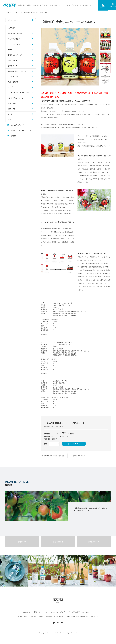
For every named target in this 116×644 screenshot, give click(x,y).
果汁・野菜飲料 (13, 82)
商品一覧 (22, 5)
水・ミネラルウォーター (16, 98)
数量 (46, 444)
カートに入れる (74, 444)
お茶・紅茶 (12, 103)
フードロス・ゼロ (14, 44)
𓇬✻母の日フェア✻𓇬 (15, 34)
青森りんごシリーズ (15, 55)
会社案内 (34, 616)
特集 (30, 5)
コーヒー (11, 114)
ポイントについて (57, 5)
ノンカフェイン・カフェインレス (19, 93)
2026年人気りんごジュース (17, 71)
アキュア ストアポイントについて (22, 130)
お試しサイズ (13, 66)
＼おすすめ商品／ (14, 39)
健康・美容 (12, 109)
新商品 (10, 50)
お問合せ (14, 136)
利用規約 (41, 616)
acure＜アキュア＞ (23, 616)
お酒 (10, 119)
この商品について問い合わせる (54, 456)
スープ (10, 87)
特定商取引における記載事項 (55, 616)
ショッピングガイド (41, 5)
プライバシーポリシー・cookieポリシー (77, 616)
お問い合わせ (94, 616)
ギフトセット (13, 60)
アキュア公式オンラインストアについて (80, 5)
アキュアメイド (13, 76)
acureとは (27, 612)
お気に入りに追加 (79, 456)
